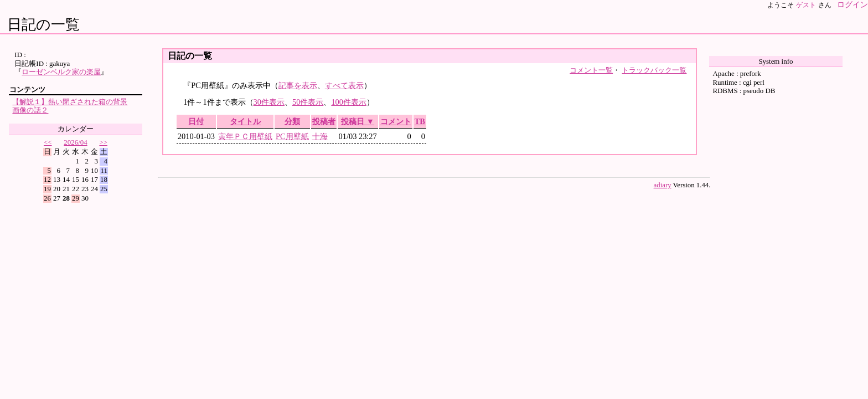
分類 (292, 121)
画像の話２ (30, 110)
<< (48, 142)
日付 (196, 121)
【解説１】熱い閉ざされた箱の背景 (70, 102)
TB (420, 121)
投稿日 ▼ (358, 121)
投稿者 (324, 121)
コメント (396, 121)
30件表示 (269, 102)
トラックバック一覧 (654, 70)
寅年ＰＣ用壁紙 (245, 136)
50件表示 (308, 102)
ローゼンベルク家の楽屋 (61, 72)
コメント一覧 (591, 70)
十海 (320, 136)
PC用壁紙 (292, 136)
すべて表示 (344, 85)
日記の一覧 (43, 25)
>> (103, 142)
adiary (663, 185)
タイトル (245, 121)
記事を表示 (298, 85)
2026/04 (75, 142)
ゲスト (806, 5)
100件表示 (349, 102)
